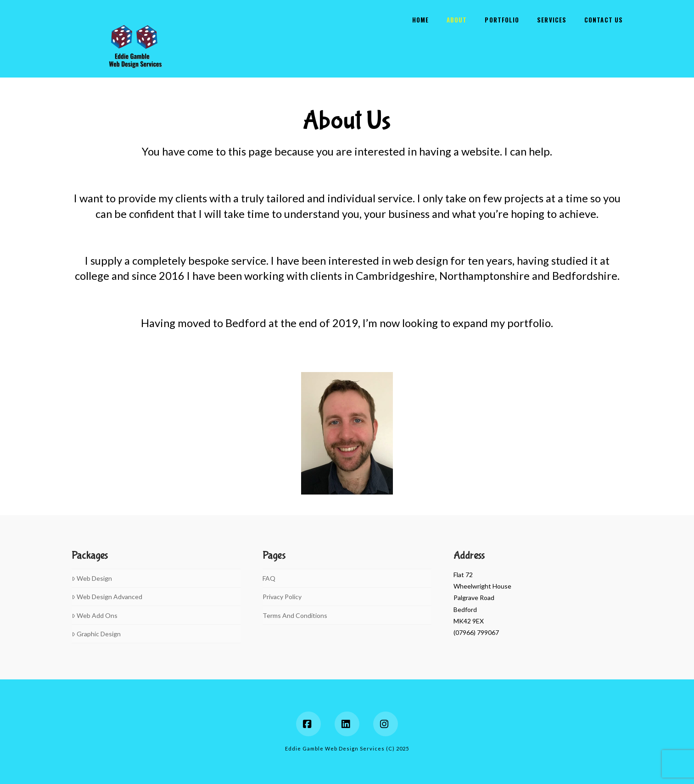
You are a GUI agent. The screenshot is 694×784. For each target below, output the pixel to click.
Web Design (92, 578)
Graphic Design (96, 634)
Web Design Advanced (107, 597)
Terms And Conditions (295, 615)
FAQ (269, 578)
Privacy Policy (282, 597)
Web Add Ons (95, 615)
